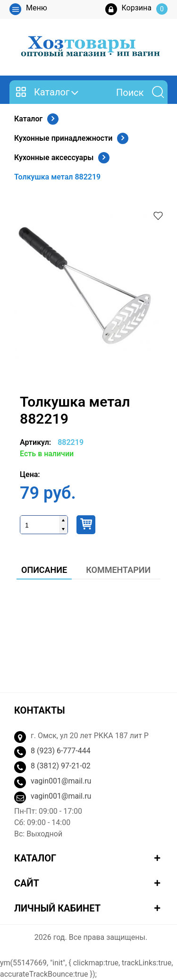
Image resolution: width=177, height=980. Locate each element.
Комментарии (118, 570)
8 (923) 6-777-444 (61, 751)
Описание (44, 570)
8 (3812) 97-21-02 (61, 766)
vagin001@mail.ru (61, 781)
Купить (86, 525)
